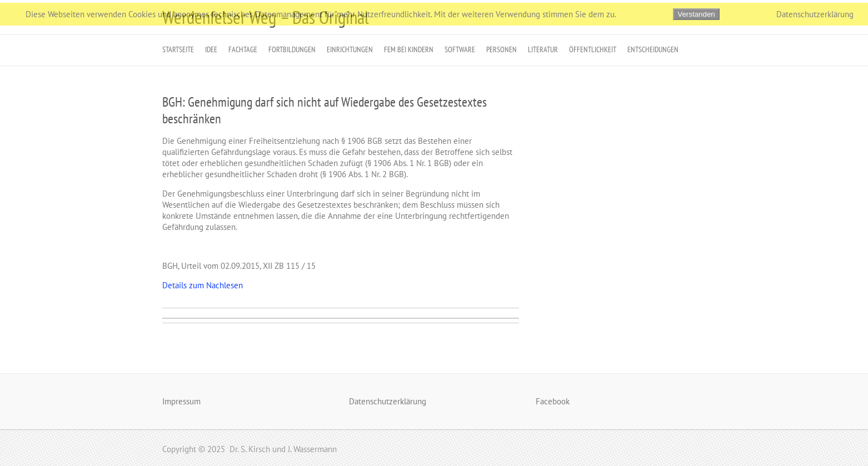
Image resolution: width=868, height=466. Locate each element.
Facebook (553, 401)
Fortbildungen (292, 49)
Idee (211, 49)
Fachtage (243, 49)
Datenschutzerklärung (388, 401)
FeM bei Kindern (409, 49)
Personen (502, 49)
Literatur (543, 49)
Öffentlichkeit (593, 49)
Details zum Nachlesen (203, 285)
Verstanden (696, 14)
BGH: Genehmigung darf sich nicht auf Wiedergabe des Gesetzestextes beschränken (325, 110)
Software (460, 49)
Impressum (181, 401)
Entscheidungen (653, 49)
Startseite (178, 49)
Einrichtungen (350, 49)
